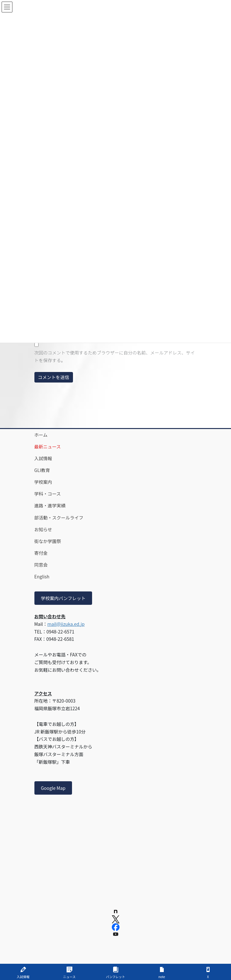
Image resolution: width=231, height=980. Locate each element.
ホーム (41, 435)
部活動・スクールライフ (59, 518)
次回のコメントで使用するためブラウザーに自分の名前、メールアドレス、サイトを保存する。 (115, 356)
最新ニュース (48, 447)
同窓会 (41, 565)
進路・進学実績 (50, 505)
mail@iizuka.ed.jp (66, 624)
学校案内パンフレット (63, 598)
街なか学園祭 (48, 541)
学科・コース (48, 494)
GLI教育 (42, 470)
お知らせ (43, 529)
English (42, 576)
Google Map (53, 788)
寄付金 (41, 553)
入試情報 (43, 458)
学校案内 (43, 482)
